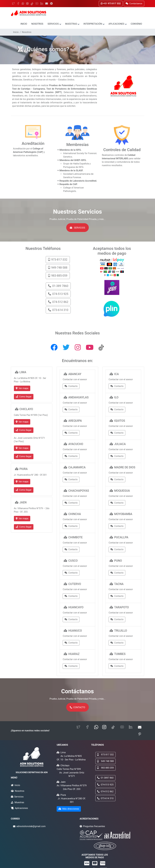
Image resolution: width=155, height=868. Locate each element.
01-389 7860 (58, 286)
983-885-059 (58, 276)
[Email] (47, 4)
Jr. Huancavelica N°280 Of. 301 (72, 800)
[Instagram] (27, 4)
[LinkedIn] (42, 4)
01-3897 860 (105, 778)
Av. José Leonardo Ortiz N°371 (72, 774)
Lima (63, 752)
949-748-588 (58, 268)
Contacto (71, 386)
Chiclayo (65, 765)
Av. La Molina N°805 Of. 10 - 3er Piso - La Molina (71, 758)
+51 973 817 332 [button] (111, 4)
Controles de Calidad (122, 150)
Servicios (54, 24)
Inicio (24, 24)
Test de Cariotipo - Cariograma (29, 89)
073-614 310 (58, 310)
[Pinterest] (51, 4)
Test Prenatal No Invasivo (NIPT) (43, 92)
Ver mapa (22, 388)
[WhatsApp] (23, 4)
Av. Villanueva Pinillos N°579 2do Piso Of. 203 (72, 787)
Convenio (136, 24)
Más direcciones (69, 809)
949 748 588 (105, 761)
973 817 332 (105, 755)
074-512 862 (58, 302)
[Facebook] (18, 4)
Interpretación (94, 24)
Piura (63, 795)
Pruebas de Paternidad (61, 85)
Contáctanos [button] (134, 4)
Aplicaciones (118, 24)
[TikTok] (32, 4)
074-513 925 (58, 294)
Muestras (72, 24)
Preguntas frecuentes (94, 826)
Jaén (63, 782)
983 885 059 (105, 768)
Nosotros (37, 24)
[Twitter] (13, 4)
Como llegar (24, 397)
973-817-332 (58, 260)
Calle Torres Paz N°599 (69, 769)
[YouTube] (37, 4)
